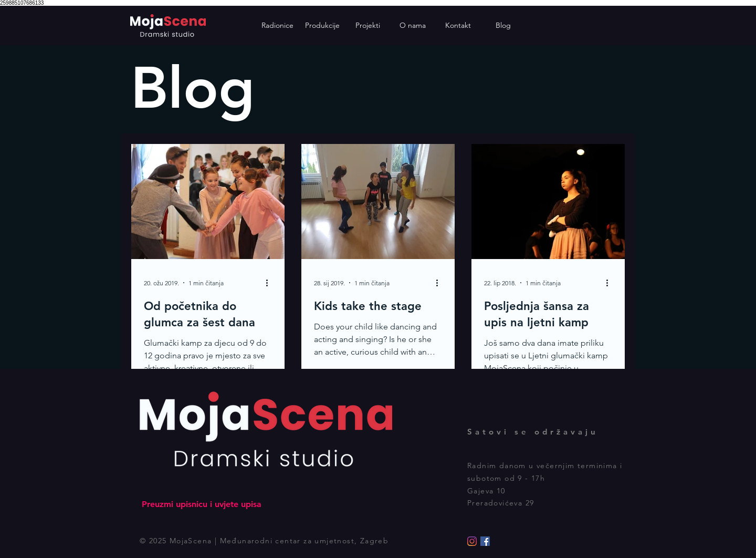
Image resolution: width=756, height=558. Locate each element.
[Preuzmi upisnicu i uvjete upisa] (201, 504)
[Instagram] (472, 541)
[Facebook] (485, 541)
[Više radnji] (270, 283)
